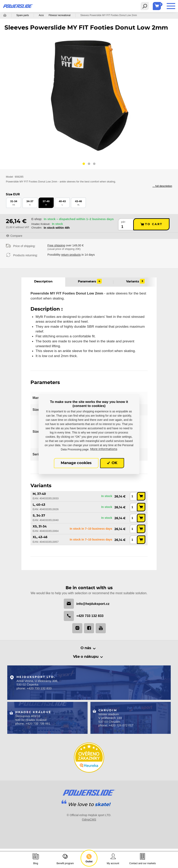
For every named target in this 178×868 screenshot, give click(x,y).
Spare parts (23, 15)
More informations (104, 449)
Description (43, 282)
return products (71, 255)
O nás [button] (86, 648)
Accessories (45, 15)
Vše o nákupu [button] (86, 657)
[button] (84, 164)
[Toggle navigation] (145, 6)
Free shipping (56, 245)
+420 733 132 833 (84, 616)
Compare (16, 236)
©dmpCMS (89, 818)
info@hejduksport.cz (87, 604)
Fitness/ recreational (73, 15)
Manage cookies (76, 463)
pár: (123, 222)
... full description (162, 186)
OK (112, 463)
